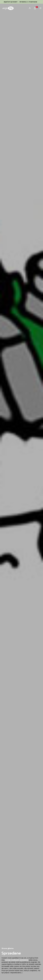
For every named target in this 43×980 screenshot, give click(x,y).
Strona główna (7, 948)
